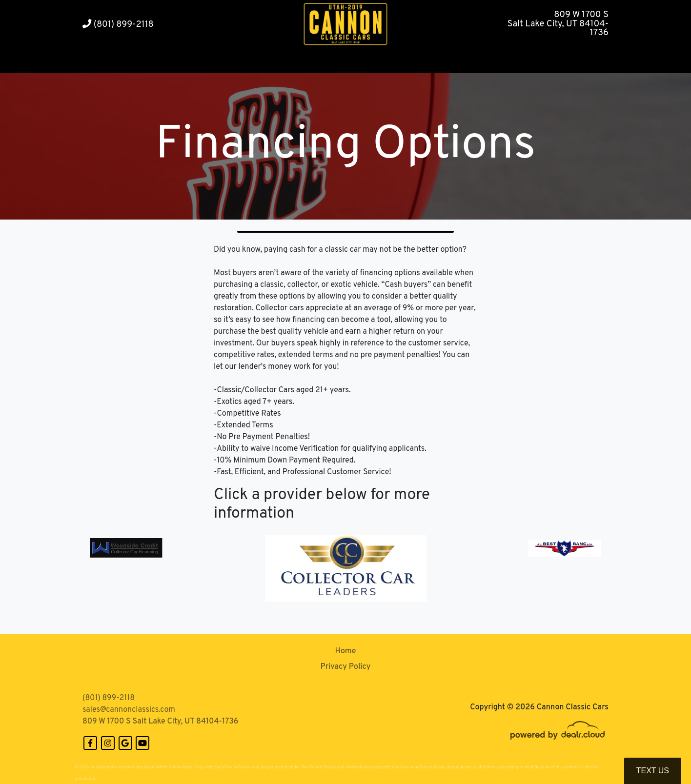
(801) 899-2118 (118, 25)
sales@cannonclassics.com (129, 710)
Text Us (653, 771)
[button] (198, 61)
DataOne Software (233, 767)
